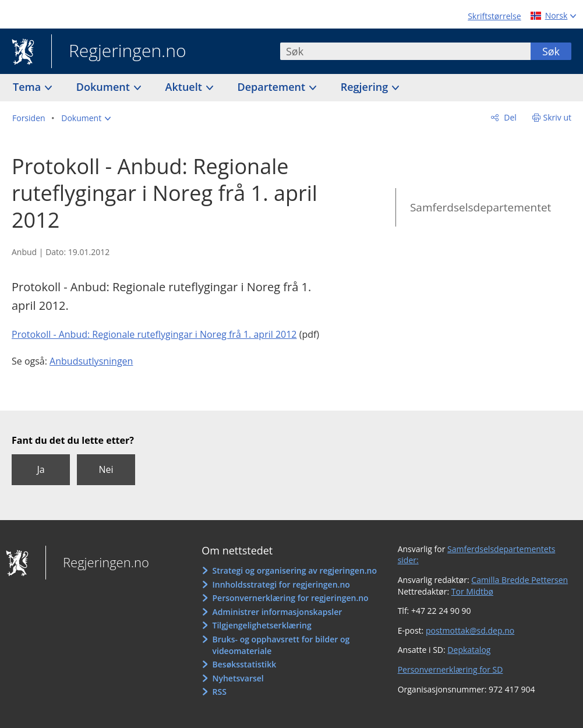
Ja (40, 469)
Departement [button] (273, 87)
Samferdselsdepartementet (480, 207)
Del (509, 117)
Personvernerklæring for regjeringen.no (291, 598)
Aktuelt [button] (185, 87)
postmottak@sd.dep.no (470, 630)
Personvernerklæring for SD (451, 669)
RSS (220, 692)
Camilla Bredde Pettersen (520, 580)
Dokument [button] (105, 87)
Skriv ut (558, 117)
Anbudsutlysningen (91, 361)
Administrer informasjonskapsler (278, 612)
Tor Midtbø (472, 591)
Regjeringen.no (119, 52)
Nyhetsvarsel (238, 678)
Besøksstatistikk (245, 664)
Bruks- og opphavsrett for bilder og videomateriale (281, 645)
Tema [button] (28, 87)
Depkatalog (469, 650)
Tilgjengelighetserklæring (262, 625)
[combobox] (405, 51)
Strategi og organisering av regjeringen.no (295, 570)
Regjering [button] (366, 87)
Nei (106, 469)
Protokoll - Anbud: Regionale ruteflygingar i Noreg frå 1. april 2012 (154, 334)
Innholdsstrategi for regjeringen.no (281, 584)
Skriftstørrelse (494, 16)
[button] (86, 118)
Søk (551, 51)
